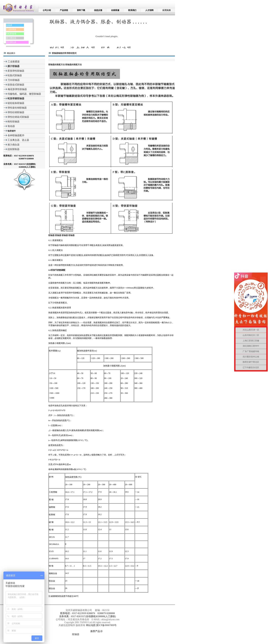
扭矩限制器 (11, 42)
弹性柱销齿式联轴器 (18, 117)
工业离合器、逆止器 (18, 140)
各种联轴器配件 (16, 135)
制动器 (11, 126)
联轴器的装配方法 (57, 65)
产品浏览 (64, 10)
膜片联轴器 (14, 66)
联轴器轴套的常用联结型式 (64, 53)
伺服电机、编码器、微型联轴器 (24, 94)
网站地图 (91, 625)
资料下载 (81, 10)
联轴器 (76, 634)
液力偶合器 (11, 38)
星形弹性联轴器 (16, 71)
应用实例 (166, 10)
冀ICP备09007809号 (106, 625)
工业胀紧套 (11, 29)
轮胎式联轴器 (15, 75)
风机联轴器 (11, 34)
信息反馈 (98, 10)
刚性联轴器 (14, 122)
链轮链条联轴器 (16, 103)
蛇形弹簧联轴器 (16, 99)
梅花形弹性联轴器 (17, 89)
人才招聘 (149, 10)
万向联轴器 (13, 80)
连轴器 (9, 25)
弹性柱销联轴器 (16, 112)
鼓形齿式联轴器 (16, 85)
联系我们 (132, 10)
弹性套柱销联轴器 (17, 108)
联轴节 (54, 270)
